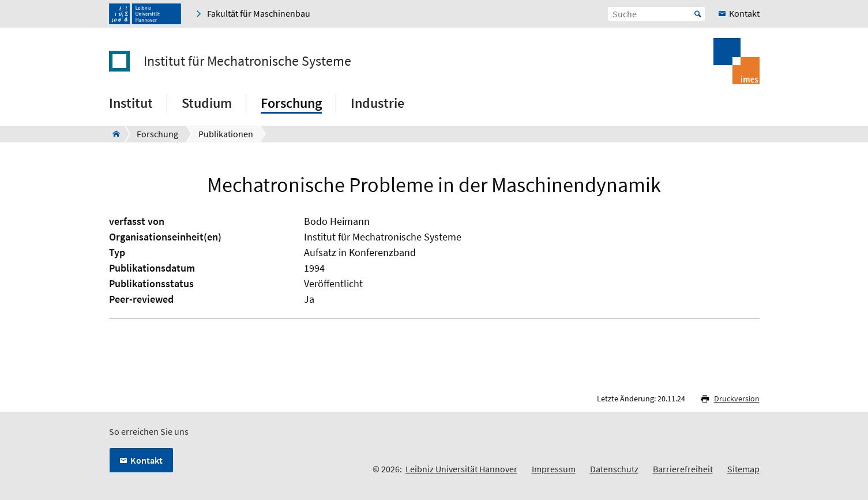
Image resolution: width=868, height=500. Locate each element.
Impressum (554, 469)
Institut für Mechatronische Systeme (247, 61)
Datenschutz (614, 469)
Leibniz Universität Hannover (461, 469)
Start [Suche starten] (698, 14)
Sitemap (743, 469)
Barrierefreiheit (683, 469)
